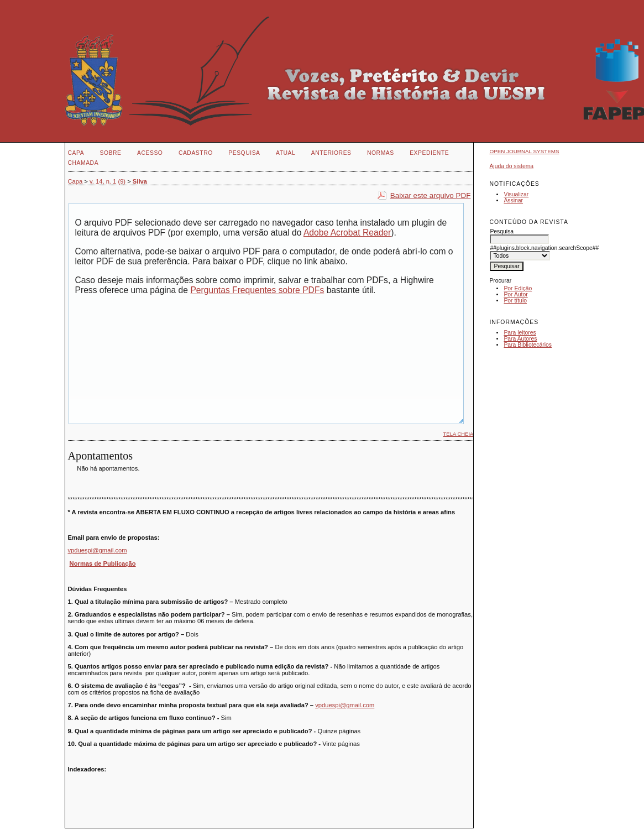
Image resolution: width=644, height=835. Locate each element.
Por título (515, 301)
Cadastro (196, 153)
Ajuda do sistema (511, 166)
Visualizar (516, 194)
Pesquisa (244, 153)
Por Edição (518, 288)
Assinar (513, 200)
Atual (286, 153)
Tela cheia (459, 434)
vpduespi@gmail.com (98, 550)
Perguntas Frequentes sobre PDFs (257, 290)
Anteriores (331, 153)
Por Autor (515, 294)
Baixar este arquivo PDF (431, 195)
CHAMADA (83, 163)
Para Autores (520, 339)
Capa (76, 153)
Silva (140, 181)
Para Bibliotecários (528, 345)
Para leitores (520, 333)
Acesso (150, 153)
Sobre (111, 153)
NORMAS (381, 153)
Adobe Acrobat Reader (347, 233)
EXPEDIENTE (429, 153)
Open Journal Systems (524, 151)
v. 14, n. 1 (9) (108, 181)
